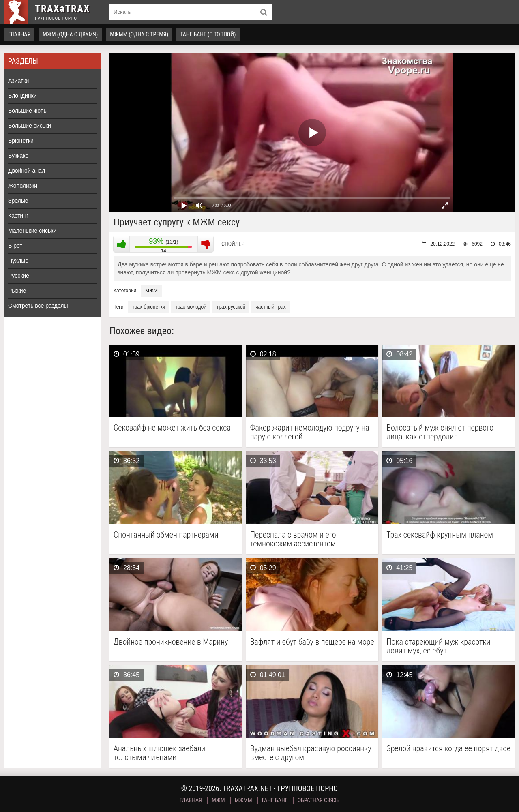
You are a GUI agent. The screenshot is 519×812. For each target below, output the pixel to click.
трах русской (231, 307)
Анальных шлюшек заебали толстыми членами (159, 753)
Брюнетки (21, 141)
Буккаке (18, 156)
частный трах (271, 307)
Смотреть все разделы (38, 306)
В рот (15, 246)
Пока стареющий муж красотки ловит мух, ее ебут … (438, 646)
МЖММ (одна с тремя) (139, 34)
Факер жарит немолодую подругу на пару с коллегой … (310, 432)
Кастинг (18, 216)
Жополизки (23, 186)
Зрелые (18, 201)
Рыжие (17, 291)
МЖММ (243, 800)
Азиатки (18, 81)
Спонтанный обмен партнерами (166, 535)
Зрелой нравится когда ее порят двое (448, 749)
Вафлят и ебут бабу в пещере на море (312, 642)
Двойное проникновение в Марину (171, 642)
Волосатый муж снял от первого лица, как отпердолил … (440, 432)
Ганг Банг (275, 800)
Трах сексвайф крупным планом (440, 535)
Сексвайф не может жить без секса (172, 428)
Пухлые (18, 261)
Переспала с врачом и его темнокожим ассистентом (293, 539)
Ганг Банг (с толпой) (208, 34)
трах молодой (191, 307)
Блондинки (23, 96)
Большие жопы (28, 111)
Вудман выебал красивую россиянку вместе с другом (311, 753)
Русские (19, 276)
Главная (19, 34)
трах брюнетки (149, 307)
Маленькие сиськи (32, 231)
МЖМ (151, 291)
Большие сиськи (30, 126)
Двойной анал (27, 171)
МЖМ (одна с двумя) (70, 34)
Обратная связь (319, 800)
